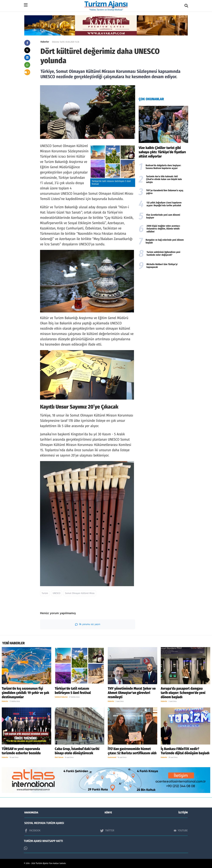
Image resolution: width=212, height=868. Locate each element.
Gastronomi (112, 757)
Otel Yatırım (59, 757)
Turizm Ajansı (42, 863)
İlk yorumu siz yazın (88, 624)
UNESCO (57, 593)
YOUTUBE (181, 830)
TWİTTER (107, 831)
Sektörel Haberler (61, 697)
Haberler (45, 42)
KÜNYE (108, 813)
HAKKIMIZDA (31, 813)
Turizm (45, 593)
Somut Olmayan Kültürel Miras (80, 593)
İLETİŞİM (183, 813)
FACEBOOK (32, 831)
